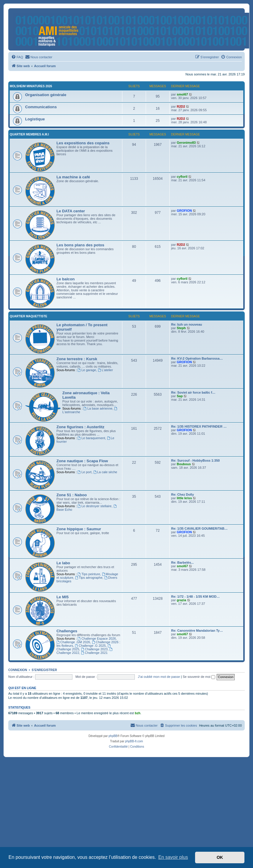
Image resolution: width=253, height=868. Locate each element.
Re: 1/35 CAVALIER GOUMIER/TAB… (199, 528)
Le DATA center (71, 211)
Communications (41, 107)
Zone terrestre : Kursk (77, 359)
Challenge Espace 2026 (97, 639)
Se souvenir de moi (199, 677)
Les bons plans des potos (80, 245)
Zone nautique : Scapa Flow (82, 461)
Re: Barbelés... (182, 562)
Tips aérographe (89, 578)
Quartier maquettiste (29, 316)
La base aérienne (98, 408)
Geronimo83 (186, 143)
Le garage (87, 370)
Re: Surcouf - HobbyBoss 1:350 (195, 460)
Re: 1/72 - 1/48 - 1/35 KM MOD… (195, 597)
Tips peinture (89, 574)
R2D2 (181, 106)
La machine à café (73, 177)
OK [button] (220, 857)
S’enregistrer (44, 670)
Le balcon (66, 279)
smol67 (182, 94)
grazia (181, 600)
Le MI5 (63, 597)
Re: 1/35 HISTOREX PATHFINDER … (199, 426)
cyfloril (182, 177)
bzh (138, 713)
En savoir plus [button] (173, 857)
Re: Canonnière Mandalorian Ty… (197, 631)
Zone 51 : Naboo (72, 495)
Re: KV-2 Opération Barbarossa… (197, 358)
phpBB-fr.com (134, 741)
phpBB (113, 736)
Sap (180, 396)
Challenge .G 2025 (90, 646)
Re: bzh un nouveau (187, 324)
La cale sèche (105, 472)
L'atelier (105, 370)
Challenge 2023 (94, 649)
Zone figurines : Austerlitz (80, 427)
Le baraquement (91, 438)
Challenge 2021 (94, 653)
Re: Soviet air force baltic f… (193, 392)
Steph (181, 328)
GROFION (184, 211)
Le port (85, 472)
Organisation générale (46, 95)
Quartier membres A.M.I (29, 134)
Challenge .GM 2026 (73, 642)
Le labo (63, 563)
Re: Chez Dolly (183, 494)
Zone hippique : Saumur (79, 529)
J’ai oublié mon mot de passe (159, 677)
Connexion (18, 670)
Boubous (184, 464)
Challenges (67, 631)
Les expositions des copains (83, 143)
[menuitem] (17, 57)
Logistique (35, 119)
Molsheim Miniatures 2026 (31, 86)
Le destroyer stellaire (95, 506)
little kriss (184, 498)
